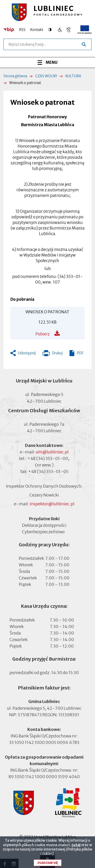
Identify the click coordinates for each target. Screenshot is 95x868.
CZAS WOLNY (46, 76)
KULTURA (73, 76)
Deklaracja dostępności (44, 525)
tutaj (76, 848)
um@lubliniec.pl (52, 452)
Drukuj (53, 354)
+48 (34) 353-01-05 (48, 471)
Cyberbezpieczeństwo (43, 532)
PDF (80, 353)
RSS (22, 30)
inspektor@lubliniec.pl (52, 504)
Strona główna (15, 76)
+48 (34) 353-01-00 (48, 458)
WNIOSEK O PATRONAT (47, 312)
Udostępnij (27, 353)
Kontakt (37, 30)
